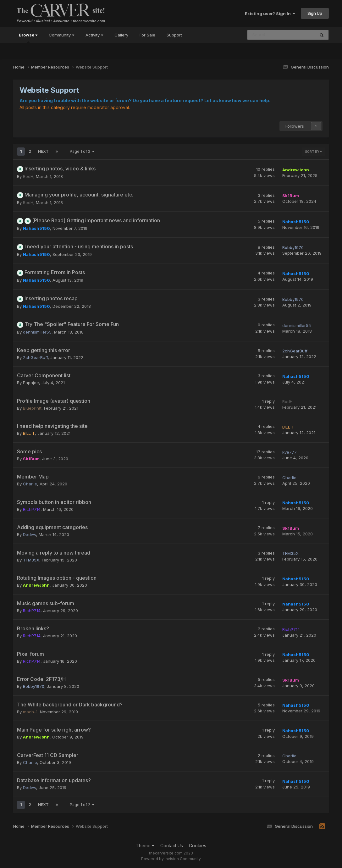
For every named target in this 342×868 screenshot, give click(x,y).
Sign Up (315, 13)
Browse (28, 38)
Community (61, 35)
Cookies (198, 846)
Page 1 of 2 (82, 151)
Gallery (121, 35)
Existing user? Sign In (270, 14)
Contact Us (172, 846)
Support (174, 35)
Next (43, 151)
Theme (145, 846)
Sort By (313, 152)
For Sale (147, 35)
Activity (94, 35)
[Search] (275, 35)
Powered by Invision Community (171, 859)
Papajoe (31, 383)
